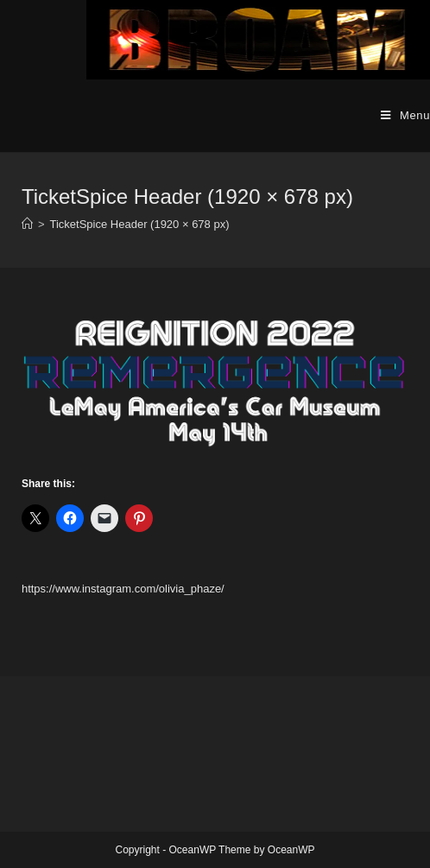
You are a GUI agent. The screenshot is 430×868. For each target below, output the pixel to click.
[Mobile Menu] (405, 116)
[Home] (27, 224)
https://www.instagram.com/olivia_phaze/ (123, 589)
